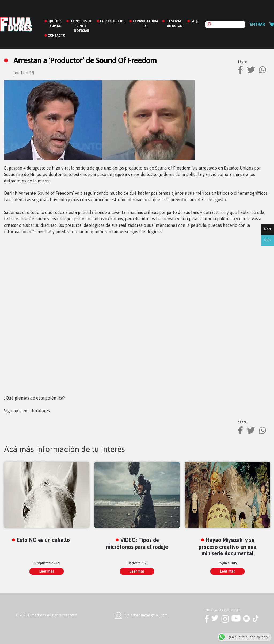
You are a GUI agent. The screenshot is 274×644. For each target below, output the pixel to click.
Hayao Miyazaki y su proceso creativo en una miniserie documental (227, 547)
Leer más (47, 571)
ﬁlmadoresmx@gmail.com (146, 615)
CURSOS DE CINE (113, 21)
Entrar (257, 24)
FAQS (194, 21)
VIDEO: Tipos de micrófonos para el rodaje (137, 543)
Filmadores (39, 411)
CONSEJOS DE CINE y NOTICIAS (81, 26)
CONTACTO (56, 36)
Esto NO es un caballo (43, 540)
